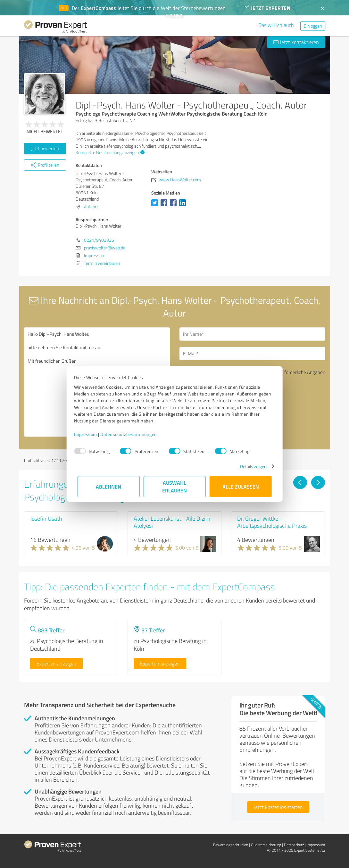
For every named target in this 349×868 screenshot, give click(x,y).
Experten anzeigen (56, 664)
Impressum (89, 434)
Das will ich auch (276, 25)
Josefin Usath (46, 518)
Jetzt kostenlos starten (278, 807)
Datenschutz (294, 845)
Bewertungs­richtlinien (231, 845)
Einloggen (313, 26)
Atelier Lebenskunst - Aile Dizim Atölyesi (172, 522)
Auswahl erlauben (174, 486)
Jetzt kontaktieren (296, 42)
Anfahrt (91, 207)
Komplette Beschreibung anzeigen (109, 152)
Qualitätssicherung (266, 845)
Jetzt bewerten (45, 148)
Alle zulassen (241, 486)
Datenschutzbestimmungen (132, 434)
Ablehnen (108, 486)
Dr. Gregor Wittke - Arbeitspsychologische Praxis (272, 522)
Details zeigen (250, 466)
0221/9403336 (99, 240)
